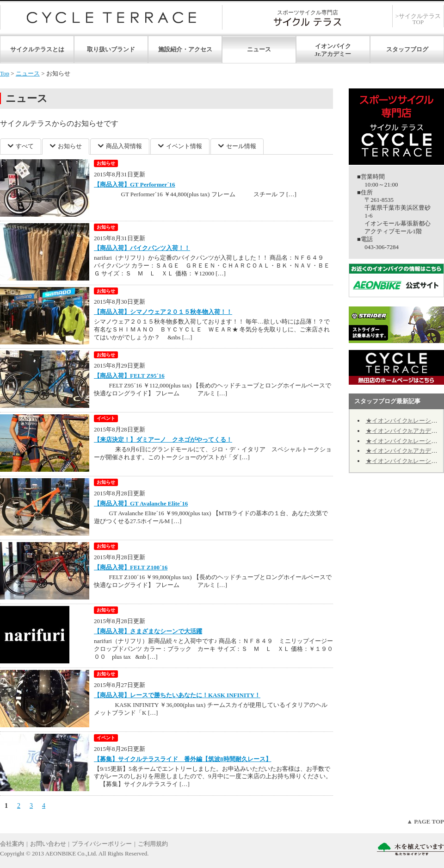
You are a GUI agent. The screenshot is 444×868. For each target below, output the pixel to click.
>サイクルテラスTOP (418, 19)
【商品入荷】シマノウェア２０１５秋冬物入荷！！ (163, 312)
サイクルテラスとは (37, 49)
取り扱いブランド (111, 49)
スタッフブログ (407, 49)
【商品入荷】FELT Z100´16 (131, 567)
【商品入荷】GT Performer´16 (135, 184)
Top (5, 73)
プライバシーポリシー (102, 844)
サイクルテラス (111, 17)
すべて (25, 146)
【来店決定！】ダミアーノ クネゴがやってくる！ (163, 440)
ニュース (259, 49)
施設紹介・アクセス (185, 49)
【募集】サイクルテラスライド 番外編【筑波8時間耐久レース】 (183, 759)
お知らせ (70, 146)
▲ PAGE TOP (425, 821)
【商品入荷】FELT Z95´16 (129, 376)
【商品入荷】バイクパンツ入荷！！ (142, 248)
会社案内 (12, 844)
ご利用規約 (153, 844)
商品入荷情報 (124, 146)
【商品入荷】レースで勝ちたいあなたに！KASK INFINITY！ (177, 695)
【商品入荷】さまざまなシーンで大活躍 (148, 631)
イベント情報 (184, 146)
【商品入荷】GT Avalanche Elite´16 (141, 503)
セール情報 (241, 146)
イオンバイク (333, 46)
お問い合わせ (48, 844)
